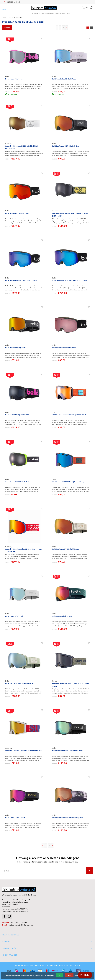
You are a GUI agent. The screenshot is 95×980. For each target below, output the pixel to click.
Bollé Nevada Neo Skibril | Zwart (17, 213)
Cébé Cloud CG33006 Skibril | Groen (19, 482)
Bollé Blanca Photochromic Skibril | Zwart (67, 750)
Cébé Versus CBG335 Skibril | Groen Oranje (68, 482)
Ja (60, 975)
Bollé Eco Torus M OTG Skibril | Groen (20, 683)
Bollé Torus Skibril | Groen (62, 616)
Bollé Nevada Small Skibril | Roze (64, 79)
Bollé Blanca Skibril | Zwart (15, 818)
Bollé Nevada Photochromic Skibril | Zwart (21, 280)
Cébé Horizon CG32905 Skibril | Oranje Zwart (69, 415)
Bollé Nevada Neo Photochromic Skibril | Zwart (69, 280)
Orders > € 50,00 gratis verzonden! (47, 14)
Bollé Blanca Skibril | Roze (15, 79)
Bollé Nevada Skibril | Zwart (15, 348)
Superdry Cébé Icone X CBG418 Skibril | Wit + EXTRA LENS (22, 147)
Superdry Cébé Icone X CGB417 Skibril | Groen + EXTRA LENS (70, 215)
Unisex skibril (18, 18)
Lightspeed (53, 965)
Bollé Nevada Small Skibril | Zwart (64, 348)
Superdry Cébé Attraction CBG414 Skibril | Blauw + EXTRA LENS (24, 550)
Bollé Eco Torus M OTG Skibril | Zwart (66, 146)
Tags (10, 18)
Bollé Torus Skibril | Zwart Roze (17, 415)
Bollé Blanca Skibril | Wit (14, 616)
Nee (69, 975)
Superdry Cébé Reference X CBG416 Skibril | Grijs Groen (70, 685)
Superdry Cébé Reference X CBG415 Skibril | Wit (23, 750)
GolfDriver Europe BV (73, 965)
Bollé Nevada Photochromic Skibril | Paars (67, 818)
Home (4, 18)
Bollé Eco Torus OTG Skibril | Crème (65, 549)
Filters (7, 28)
